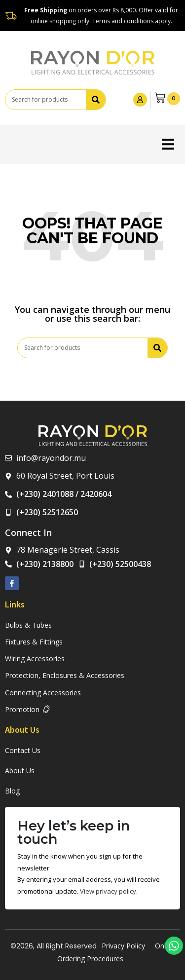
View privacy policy (108, 891)
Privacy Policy (123, 946)
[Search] (96, 100)
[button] (168, 144)
